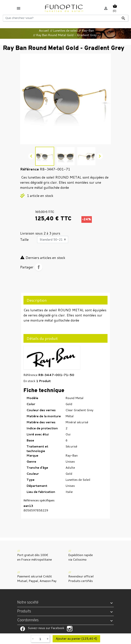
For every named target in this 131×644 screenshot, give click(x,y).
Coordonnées (28, 620)
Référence (30, 375)
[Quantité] (40, 639)
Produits (24, 611)
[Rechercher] (65, 18)
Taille (24, 239)
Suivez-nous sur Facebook (23, 629)
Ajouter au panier (76, 639)
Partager (39, 267)
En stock (29, 381)
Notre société (28, 603)
